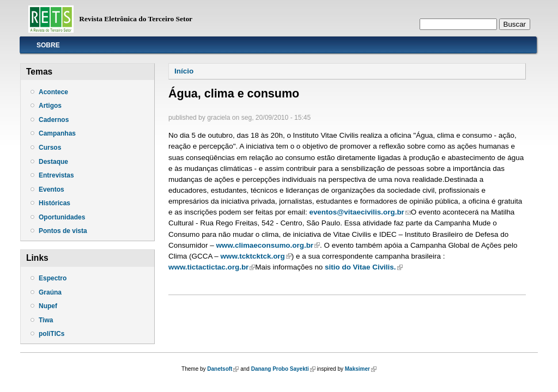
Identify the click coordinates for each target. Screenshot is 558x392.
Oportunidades (62, 217)
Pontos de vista (63, 231)
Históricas (54, 203)
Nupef (48, 306)
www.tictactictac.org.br (212, 267)
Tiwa (46, 320)
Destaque (53, 162)
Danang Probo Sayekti (283, 369)
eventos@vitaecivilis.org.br (360, 212)
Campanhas (57, 133)
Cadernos (54, 120)
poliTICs (51, 334)
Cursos (50, 148)
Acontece (53, 92)
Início (184, 71)
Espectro (53, 278)
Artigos (50, 106)
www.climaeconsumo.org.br (268, 245)
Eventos (51, 189)
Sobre (48, 45)
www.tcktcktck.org (256, 256)
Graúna (50, 292)
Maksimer (361, 369)
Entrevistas (56, 175)
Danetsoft (223, 369)
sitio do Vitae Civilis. (362, 267)
